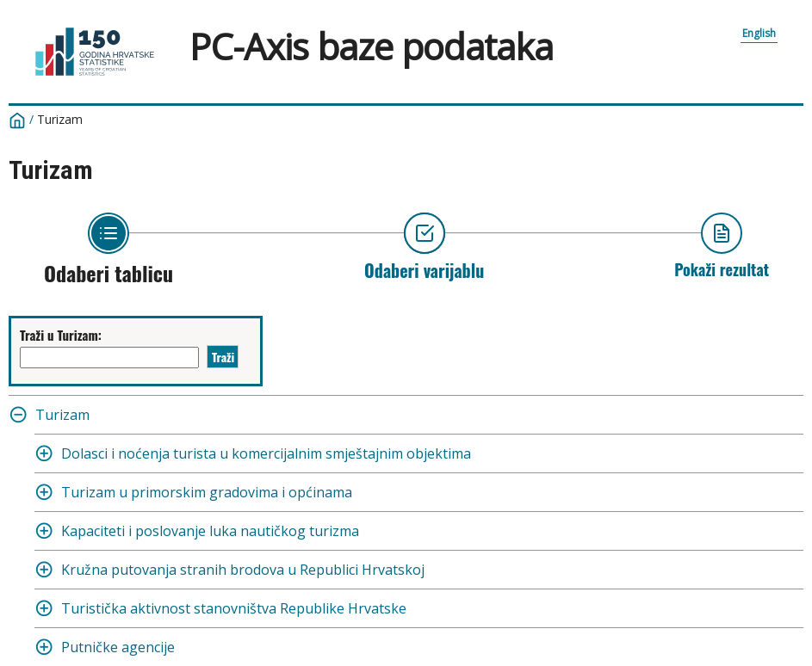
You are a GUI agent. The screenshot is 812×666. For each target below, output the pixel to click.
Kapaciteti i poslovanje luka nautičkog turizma (210, 531)
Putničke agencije (118, 647)
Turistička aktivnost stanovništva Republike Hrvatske (234, 608)
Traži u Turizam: (61, 335)
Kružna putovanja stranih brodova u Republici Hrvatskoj (243, 570)
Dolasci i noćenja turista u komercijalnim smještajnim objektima (266, 453)
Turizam (60, 119)
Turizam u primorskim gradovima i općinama (207, 492)
